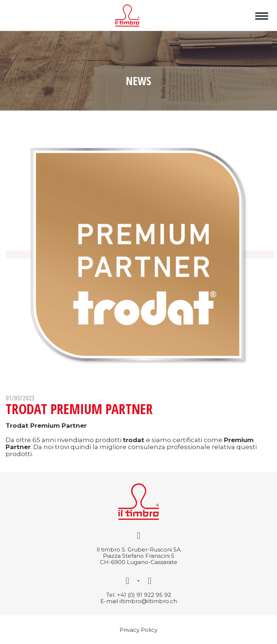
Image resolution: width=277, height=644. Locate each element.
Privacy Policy (138, 630)
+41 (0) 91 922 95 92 (144, 595)
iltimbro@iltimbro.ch (148, 601)
